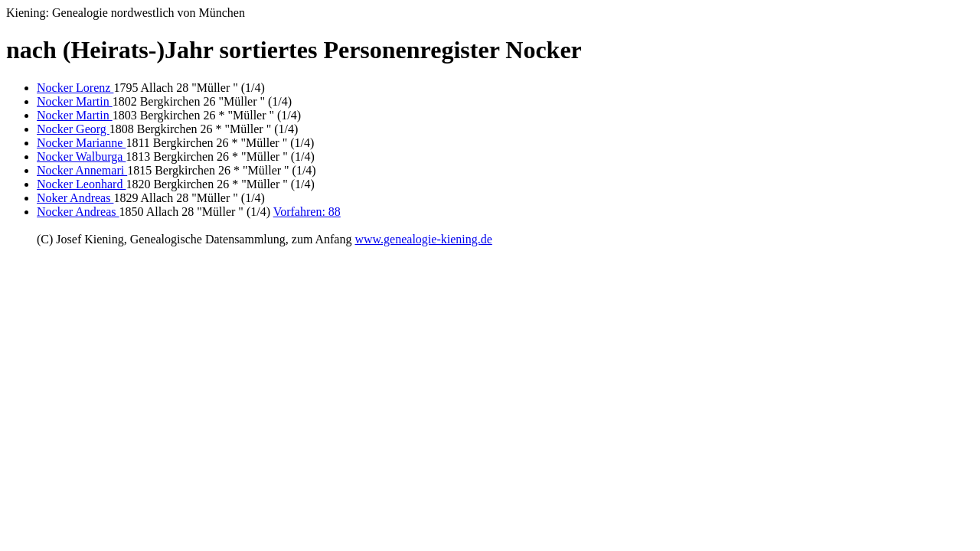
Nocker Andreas (78, 212)
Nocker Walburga (81, 156)
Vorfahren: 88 (307, 212)
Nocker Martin (75, 101)
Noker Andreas (75, 198)
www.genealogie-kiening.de (423, 239)
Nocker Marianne (81, 143)
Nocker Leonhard (81, 184)
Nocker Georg (73, 129)
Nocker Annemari (82, 170)
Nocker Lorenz (75, 88)
